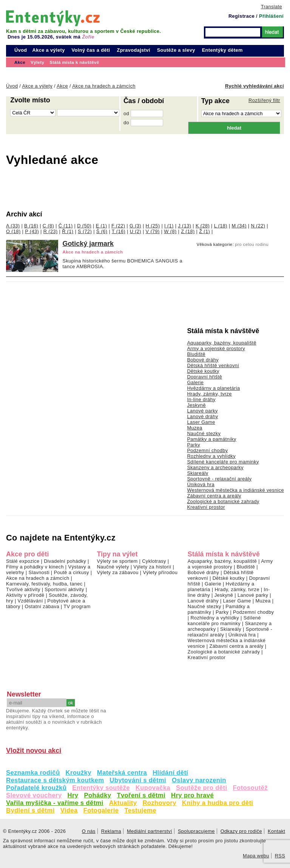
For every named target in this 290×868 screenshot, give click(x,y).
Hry (73, 795)
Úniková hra (201, 484)
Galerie (195, 382)
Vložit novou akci (34, 751)
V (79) (153, 231)
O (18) (13, 231)
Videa (69, 810)
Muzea (194, 428)
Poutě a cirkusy (71, 572)
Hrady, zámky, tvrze (209, 394)
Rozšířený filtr (264, 100)
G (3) (135, 226)
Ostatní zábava (42, 606)
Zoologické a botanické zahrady (223, 501)
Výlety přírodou (160, 572)
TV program (77, 606)
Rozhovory (159, 803)
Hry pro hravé (192, 795)
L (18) (221, 226)
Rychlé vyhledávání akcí (255, 86)
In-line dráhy (201, 399)
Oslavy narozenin (199, 780)
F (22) (118, 226)
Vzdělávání (30, 601)
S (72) (85, 231)
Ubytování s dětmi (138, 780)
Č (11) (66, 226)
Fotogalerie (101, 810)
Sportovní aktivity (64, 589)
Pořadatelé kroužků (36, 788)
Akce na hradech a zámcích (38, 578)
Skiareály (197, 473)
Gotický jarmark (88, 244)
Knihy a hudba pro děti (218, 803)
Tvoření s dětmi (141, 795)
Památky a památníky (211, 439)
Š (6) (102, 231)
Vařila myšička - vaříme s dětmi (55, 803)
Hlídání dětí (170, 773)
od (126, 114)
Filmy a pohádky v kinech (35, 567)
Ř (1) (68, 231)
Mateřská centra (122, 773)
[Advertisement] (127, 188)
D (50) (84, 226)
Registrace (241, 16)
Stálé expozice (23, 561)
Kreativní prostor (206, 507)
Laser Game (201, 422)
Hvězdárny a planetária (213, 388)
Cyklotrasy (154, 561)
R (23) (51, 231)
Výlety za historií (152, 567)
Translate (271, 7)
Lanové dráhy (202, 416)
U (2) (136, 231)
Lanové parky (202, 411)
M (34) (239, 226)
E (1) (102, 226)
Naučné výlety (113, 567)
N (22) (258, 226)
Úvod (21, 50)
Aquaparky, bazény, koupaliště (222, 343)
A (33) (13, 226)
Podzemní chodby (207, 450)
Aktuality (123, 803)
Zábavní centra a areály (214, 496)
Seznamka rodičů (33, 773)
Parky (194, 445)
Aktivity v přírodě (25, 595)
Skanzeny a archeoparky (215, 467)
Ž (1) (204, 231)
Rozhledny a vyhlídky (211, 456)
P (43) (32, 231)
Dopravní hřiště (204, 377)
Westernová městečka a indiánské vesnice (235, 490)
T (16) (119, 231)
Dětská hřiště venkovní (213, 365)
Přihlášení (271, 16)
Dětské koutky (203, 371)
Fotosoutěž (250, 788)
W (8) (170, 231)
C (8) (48, 226)
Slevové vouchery (34, 795)
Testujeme (140, 810)
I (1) (169, 226)
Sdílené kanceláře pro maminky (223, 462)
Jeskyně (196, 405)
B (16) (31, 226)
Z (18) (188, 231)
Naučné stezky (204, 433)
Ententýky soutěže (101, 788)
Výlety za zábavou (117, 572)
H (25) (153, 226)
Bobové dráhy (203, 360)
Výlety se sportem (117, 561)
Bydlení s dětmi (30, 810)
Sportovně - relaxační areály (219, 479)
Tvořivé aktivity (23, 589)
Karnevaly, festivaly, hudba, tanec (44, 584)
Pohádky (97, 795)
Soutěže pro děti (201, 788)
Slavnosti (39, 572)
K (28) (203, 226)
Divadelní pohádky (65, 561)
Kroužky (79, 773)
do (126, 123)
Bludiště (196, 354)
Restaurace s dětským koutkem (55, 780)
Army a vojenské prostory (216, 348)
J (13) (184, 226)
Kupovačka (153, 788)
